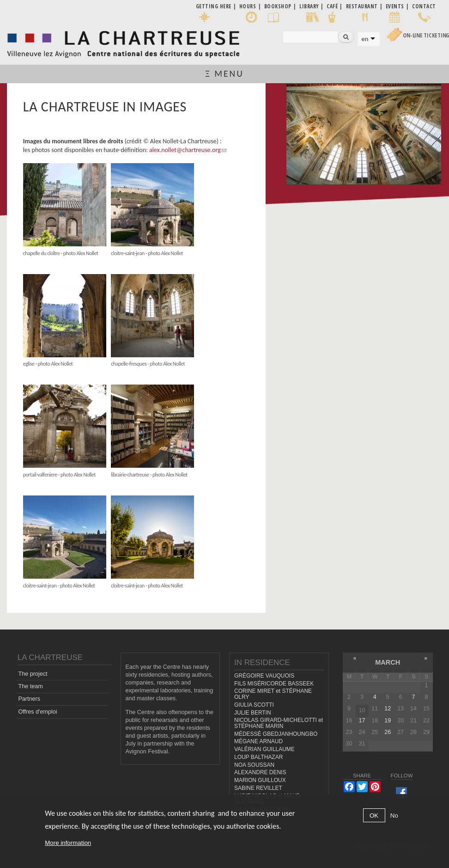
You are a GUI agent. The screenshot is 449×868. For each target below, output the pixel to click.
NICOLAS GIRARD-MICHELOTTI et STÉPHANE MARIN (279, 723)
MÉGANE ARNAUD (258, 741)
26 (388, 732)
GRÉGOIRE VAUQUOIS (264, 676)
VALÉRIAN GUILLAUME (264, 749)
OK (374, 816)
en (365, 39)
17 (362, 721)
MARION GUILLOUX (260, 780)
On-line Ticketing (426, 35)
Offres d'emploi (37, 712)
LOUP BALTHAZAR (258, 757)
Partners (29, 699)
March (388, 662)
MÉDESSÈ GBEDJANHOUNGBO (276, 734)
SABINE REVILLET (258, 788)
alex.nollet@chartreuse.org (188, 150)
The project (33, 674)
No (394, 816)
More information (68, 843)
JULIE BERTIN (253, 713)
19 (388, 721)
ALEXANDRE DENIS (260, 772)
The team (30, 686)
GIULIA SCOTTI (254, 705)
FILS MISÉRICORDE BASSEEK (274, 684)
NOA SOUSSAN (254, 765)
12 (388, 709)
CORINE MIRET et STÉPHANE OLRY (273, 694)
